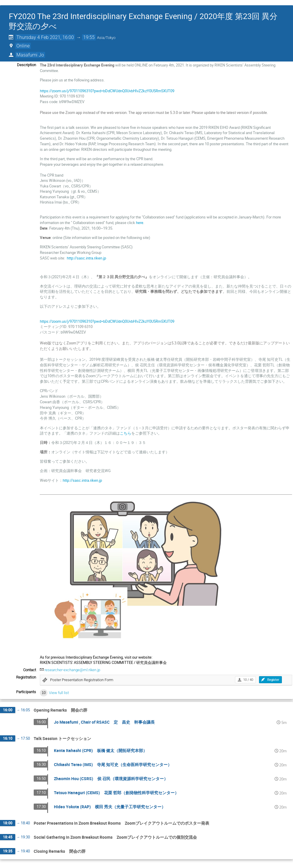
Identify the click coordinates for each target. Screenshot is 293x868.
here (140, 223)
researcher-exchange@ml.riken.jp (72, 670)
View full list (59, 693)
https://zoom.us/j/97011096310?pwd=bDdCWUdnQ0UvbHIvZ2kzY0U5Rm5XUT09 (107, 91)
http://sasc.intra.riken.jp (86, 258)
